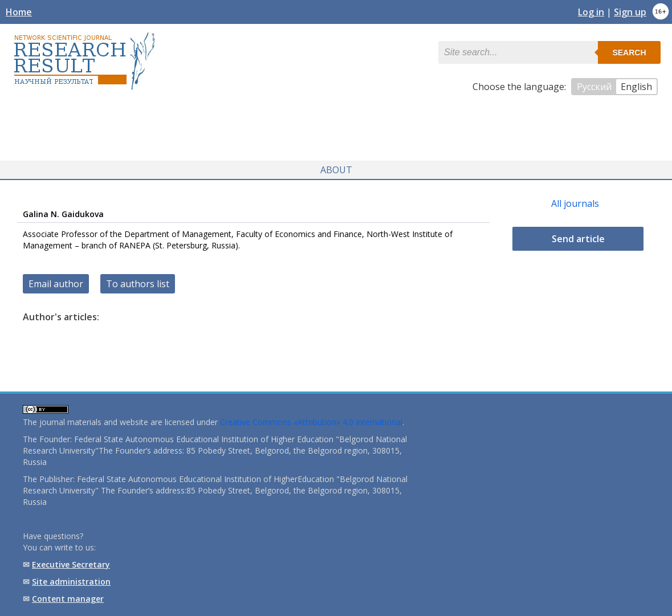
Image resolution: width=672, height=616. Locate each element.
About (336, 170)
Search (629, 52)
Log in (591, 12)
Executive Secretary (71, 564)
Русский (594, 87)
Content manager (68, 599)
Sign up (630, 12)
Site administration (71, 582)
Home (19, 12)
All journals (575, 203)
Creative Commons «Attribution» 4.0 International (311, 422)
